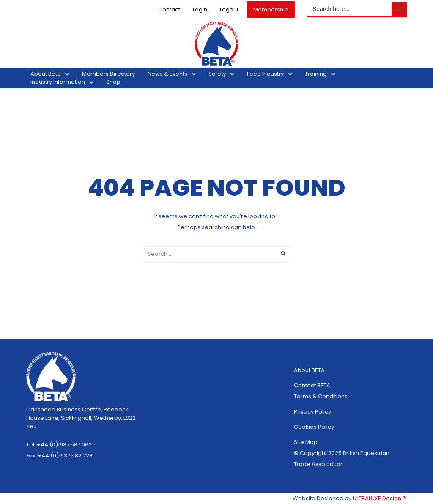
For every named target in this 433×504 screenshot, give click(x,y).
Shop (113, 82)
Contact (169, 10)
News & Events (167, 74)
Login (200, 10)
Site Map (306, 442)
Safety (217, 74)
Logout (229, 10)
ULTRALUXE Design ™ (380, 498)
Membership (271, 10)
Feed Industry (265, 74)
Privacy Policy (312, 412)
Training (316, 74)
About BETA (309, 370)
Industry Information (58, 82)
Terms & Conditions (321, 396)
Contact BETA (312, 385)
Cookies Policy (314, 427)
